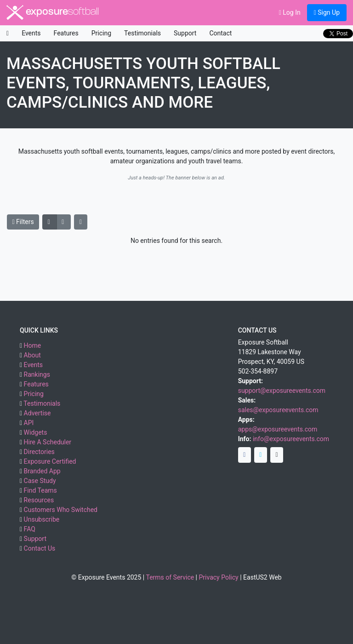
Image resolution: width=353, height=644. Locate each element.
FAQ (30, 529)
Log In (290, 12)
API (29, 423)
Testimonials (142, 33)
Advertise (37, 413)
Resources (39, 500)
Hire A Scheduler (48, 442)
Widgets (36, 432)
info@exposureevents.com (291, 439)
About (32, 355)
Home (33, 345)
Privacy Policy (219, 577)
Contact (220, 33)
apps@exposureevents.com (278, 429)
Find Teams (40, 490)
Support (185, 33)
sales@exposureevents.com (278, 410)
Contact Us (40, 548)
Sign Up (327, 12)
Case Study (40, 481)
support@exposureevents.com (282, 391)
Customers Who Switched (61, 510)
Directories (39, 452)
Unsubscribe (42, 519)
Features (66, 33)
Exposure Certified (50, 461)
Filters (23, 222)
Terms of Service (170, 577)
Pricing (101, 33)
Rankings (37, 374)
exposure (53, 12)
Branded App (42, 471)
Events (31, 33)
